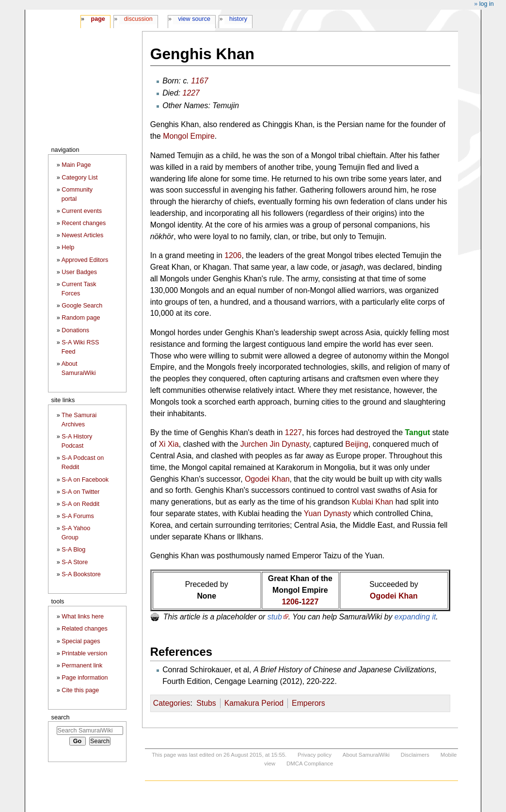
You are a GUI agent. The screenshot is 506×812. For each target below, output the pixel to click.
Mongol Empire (189, 136)
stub (275, 617)
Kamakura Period (254, 703)
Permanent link (82, 666)
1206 (233, 255)
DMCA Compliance (310, 763)
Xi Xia (168, 444)
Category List (79, 178)
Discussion (138, 19)
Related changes (85, 629)
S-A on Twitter (80, 492)
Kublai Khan (373, 502)
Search (61, 717)
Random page (81, 318)
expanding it (415, 617)
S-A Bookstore (81, 574)
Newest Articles (82, 235)
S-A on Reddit (80, 504)
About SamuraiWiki (366, 755)
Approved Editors (85, 260)
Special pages (81, 641)
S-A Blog (73, 550)
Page (98, 19)
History (238, 19)
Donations (75, 330)
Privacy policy (315, 755)
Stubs (206, 703)
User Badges (79, 272)
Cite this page (80, 690)
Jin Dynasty (290, 444)
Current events (82, 211)
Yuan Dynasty (328, 513)
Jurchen (254, 444)
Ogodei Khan (267, 479)
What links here (83, 617)
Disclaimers (415, 755)
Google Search (82, 306)
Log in (487, 4)
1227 (191, 93)
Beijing (357, 444)
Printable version (84, 653)
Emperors (308, 703)
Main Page (76, 165)
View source (195, 19)
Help (68, 247)
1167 (199, 81)
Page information (85, 678)
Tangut (418, 432)
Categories (172, 703)
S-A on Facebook (85, 480)
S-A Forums (78, 516)
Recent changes (84, 223)
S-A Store (75, 562)
